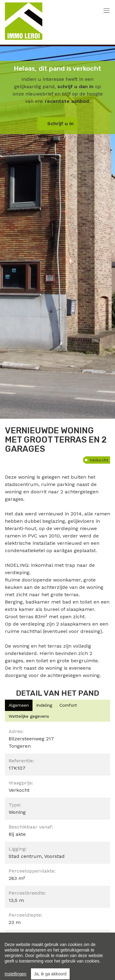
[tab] (19, 705)
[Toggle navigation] (107, 11)
